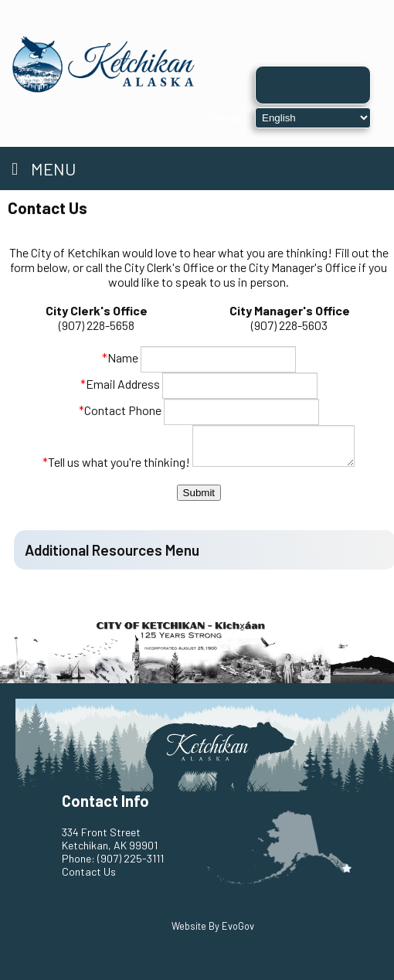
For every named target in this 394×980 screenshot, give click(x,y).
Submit (199, 493)
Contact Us (89, 871)
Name (120, 357)
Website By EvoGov (213, 926)
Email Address (120, 384)
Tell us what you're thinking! (112, 462)
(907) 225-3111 (131, 858)
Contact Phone (120, 410)
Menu (44, 168)
